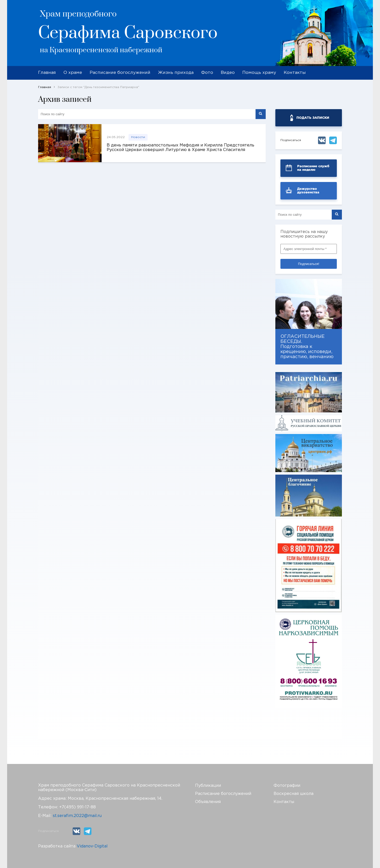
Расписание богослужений (120, 73)
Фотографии (287, 786)
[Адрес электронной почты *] (309, 249)
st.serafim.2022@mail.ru (77, 816)
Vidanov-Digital (92, 846)
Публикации (208, 786)
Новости (138, 137)
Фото (207, 73)
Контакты (295, 73)
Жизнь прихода (176, 73)
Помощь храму (259, 73)
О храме (73, 73)
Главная (47, 73)
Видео (228, 73)
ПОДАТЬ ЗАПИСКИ (313, 118)
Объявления (208, 802)
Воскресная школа (294, 794)
